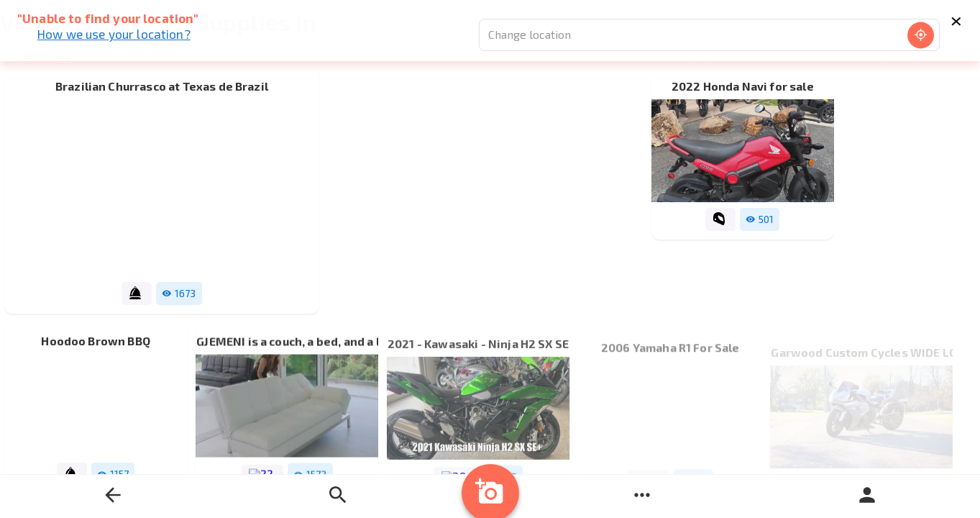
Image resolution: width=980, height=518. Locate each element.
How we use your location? (114, 34)
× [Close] (956, 19)
